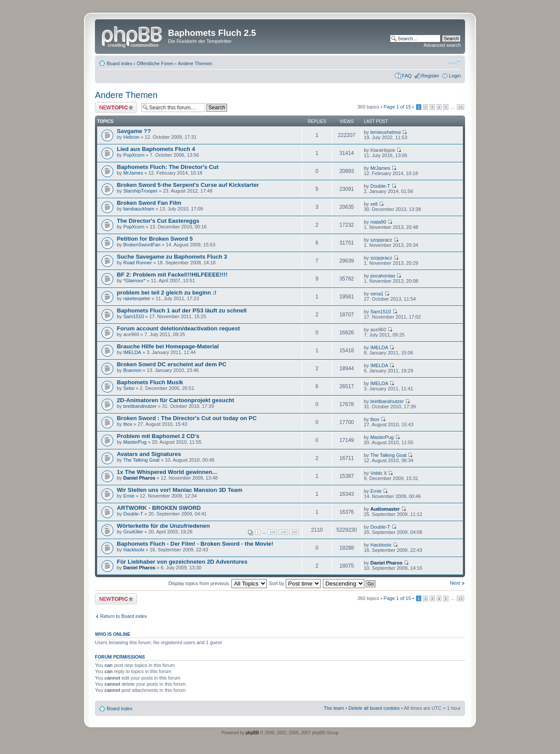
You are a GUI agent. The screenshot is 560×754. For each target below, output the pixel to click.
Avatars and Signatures (149, 454)
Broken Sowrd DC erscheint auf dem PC (172, 364)
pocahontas (383, 276)
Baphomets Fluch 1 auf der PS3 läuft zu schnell (182, 310)
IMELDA (132, 352)
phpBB (252, 733)
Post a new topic (116, 107)
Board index (120, 63)
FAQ (407, 76)
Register (430, 76)
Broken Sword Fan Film (149, 203)
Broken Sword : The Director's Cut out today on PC (187, 418)
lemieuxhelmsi (385, 132)
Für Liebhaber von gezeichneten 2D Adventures (182, 562)
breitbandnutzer (140, 406)
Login (455, 76)
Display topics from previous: (218, 583)
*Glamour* (135, 281)
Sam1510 (134, 316)
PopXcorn (134, 155)
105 (283, 532)
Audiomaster (385, 509)
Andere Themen (195, 63)
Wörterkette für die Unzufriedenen (163, 526)
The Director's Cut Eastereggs (158, 221)
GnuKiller (133, 532)
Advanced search (442, 45)
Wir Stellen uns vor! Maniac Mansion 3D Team (180, 490)
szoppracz (381, 240)
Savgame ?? (134, 131)
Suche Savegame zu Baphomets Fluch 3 (172, 257)
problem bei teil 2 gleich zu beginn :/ (166, 293)
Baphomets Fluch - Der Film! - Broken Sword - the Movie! (195, 544)
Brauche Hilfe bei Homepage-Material (168, 346)
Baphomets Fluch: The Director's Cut (168, 167)
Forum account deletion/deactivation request (178, 328)
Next (455, 583)
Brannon (133, 370)
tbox (128, 424)
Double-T (380, 186)
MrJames (133, 173)
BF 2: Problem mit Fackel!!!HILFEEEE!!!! (172, 275)
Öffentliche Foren (155, 63)
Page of (397, 107)
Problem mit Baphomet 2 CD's (158, 436)
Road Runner (138, 263)
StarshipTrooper (140, 191)
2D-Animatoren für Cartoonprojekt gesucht (175, 400)
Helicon (131, 137)
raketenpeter (137, 298)
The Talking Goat (142, 460)
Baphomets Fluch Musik (150, 382)
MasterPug (135, 442)
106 (294, 532)
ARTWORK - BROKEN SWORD (159, 508)
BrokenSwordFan (142, 245)
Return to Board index (124, 616)
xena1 (377, 294)
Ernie (129, 496)
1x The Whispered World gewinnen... (167, 472)
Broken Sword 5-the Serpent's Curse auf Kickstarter (188, 185)
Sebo (129, 388)
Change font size (454, 62)
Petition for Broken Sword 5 (155, 239)
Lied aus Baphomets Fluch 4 (156, 149)
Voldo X (378, 473)
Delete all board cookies (374, 708)
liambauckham (139, 209)
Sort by (295, 583)
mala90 (378, 222)
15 (460, 107)
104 (272, 532)
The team (334, 708)
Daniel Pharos (139, 478)
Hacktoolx (134, 550)
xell (374, 204)
